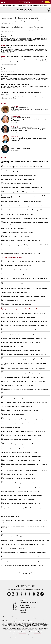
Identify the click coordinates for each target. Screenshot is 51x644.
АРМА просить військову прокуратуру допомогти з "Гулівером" (20, 444)
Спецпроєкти (36, 6)
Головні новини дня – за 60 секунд (12, 536)
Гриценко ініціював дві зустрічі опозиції (13, 532)
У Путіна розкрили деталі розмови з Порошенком (16, 292)
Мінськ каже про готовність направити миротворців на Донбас (20, 411)
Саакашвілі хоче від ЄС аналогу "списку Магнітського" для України (21, 253)
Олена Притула (23, 633)
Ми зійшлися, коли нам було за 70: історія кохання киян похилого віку (23, 46)
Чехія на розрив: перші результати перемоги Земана (29, 109)
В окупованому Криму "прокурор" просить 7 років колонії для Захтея (22, 557)
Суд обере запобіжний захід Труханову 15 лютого (16, 512)
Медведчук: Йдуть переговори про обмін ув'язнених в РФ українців (22, 461)
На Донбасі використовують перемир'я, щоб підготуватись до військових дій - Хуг (25, 465)
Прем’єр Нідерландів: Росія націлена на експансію (16, 237)
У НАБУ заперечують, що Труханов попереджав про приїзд (19, 452)
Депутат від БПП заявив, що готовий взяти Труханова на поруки (21, 561)
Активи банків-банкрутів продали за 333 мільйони (16, 171)
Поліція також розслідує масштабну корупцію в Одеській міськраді (21, 351)
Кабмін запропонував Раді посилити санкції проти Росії (18, 317)
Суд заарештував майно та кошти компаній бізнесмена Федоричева (22, 330)
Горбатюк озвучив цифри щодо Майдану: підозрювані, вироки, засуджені (24, 419)
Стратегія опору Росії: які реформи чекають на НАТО (20, 18)
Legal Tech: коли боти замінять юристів (15, 84)
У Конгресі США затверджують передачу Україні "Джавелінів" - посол (22, 423)
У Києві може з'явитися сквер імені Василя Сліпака (16, 249)
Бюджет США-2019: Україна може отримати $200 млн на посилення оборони (25, 218)
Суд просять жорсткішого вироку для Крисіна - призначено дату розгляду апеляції (24, 364)
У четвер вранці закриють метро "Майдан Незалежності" (18, 448)
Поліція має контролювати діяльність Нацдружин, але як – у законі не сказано (30, 130)
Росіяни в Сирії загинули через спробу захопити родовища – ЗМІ (21, 241)
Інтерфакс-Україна (17, 621)
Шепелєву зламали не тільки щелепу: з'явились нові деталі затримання (23, 274)
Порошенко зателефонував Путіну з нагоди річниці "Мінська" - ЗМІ (22, 167)
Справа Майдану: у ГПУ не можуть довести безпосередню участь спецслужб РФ (25, 390)
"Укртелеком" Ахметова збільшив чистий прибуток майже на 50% (21, 504)
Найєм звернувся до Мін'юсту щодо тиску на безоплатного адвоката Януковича (25, 540)
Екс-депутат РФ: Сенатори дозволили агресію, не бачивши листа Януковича (24, 321)
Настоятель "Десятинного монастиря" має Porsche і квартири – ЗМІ (22, 210)
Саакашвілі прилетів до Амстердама (12, 346)
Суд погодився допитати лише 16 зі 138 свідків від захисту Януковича (22, 377)
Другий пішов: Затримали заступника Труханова (16, 305)
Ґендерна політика (25, 606)
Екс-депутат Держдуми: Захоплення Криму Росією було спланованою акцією (24, 326)
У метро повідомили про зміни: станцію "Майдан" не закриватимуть (22, 508)
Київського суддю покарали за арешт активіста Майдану (18, 175)
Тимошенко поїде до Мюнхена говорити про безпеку (17, 232)
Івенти (24, 6)
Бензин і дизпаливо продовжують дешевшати (15, 398)
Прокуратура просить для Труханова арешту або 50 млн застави (21, 456)
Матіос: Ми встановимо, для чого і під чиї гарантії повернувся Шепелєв (23, 76)
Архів (46, 6)
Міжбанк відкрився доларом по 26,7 (12, 284)
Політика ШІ (23, 604)
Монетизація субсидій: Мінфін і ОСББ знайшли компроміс (18, 301)
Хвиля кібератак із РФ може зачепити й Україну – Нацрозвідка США (22, 188)
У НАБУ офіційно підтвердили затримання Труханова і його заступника (23, 369)
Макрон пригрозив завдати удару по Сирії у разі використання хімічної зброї (25, 245)
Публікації (8, 6)
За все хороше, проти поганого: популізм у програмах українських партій (25, 36)
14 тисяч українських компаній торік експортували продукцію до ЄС (22, 206)
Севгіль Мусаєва (38, 632)
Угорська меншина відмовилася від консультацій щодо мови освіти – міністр (24, 338)
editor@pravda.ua (38, 633)
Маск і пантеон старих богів (21, 149)
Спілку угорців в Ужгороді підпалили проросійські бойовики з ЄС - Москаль (24, 470)
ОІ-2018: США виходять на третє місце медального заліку (18, 479)
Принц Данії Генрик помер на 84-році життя (15, 228)
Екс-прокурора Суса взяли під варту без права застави (18, 179)
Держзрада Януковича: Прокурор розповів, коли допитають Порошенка (23, 262)
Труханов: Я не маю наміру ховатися (12, 415)
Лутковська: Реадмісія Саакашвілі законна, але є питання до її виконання (24, 553)
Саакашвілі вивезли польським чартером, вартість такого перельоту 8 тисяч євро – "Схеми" (25, 162)
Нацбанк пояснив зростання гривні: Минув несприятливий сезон (21, 436)
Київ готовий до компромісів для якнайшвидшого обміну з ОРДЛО (21, 487)
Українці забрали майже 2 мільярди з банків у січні (17, 183)
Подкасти (29, 6)
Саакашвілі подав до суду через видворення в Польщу (18, 334)
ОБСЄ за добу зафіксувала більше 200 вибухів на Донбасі (18, 192)
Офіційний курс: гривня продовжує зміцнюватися (16, 266)
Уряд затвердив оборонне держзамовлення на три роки (18, 406)
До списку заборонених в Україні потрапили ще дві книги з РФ (20, 491)
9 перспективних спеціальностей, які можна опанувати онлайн (24, 68)
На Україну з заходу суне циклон (11, 427)
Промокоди (23, 612)
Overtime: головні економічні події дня (13, 548)
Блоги (42, 6)
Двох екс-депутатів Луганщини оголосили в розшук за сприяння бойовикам (24, 402)
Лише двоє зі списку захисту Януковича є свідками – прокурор (20, 394)
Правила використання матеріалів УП (29, 602)
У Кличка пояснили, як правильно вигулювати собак (17, 385)
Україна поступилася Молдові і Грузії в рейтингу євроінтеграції (20, 270)
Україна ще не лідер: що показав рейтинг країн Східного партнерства (21, 93)
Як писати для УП (24, 609)
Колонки (14, 6)
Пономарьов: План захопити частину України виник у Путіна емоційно (23, 359)
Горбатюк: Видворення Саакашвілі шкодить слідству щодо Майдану (22, 373)
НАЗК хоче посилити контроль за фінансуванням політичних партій (22, 202)
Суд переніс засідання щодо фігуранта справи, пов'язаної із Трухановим (23, 565)
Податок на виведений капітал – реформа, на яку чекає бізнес (28, 120)
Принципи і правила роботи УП (28, 607)
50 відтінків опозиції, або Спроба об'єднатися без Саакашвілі (23, 27)
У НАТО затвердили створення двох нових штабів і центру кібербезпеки (23, 544)
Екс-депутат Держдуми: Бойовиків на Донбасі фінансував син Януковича (23, 381)
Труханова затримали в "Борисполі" (12, 257)
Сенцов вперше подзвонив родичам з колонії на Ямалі (18, 475)
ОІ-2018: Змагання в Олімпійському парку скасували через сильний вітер (23, 313)
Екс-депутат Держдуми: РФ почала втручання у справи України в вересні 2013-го (25, 279)
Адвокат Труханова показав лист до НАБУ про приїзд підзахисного (22, 495)
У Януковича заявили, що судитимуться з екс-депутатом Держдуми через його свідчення (25, 521)
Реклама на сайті (24, 599)
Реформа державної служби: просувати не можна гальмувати (29, 140)
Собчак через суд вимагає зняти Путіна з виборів (16, 440)
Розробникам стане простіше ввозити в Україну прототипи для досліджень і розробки (24, 527)
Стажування (23, 611)
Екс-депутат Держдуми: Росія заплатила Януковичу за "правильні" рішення (24, 288)
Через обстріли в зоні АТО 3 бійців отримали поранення (18, 500)
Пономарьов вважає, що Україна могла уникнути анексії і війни (20, 342)
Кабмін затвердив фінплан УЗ (10, 516)
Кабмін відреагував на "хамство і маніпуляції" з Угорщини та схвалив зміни (24, 355)
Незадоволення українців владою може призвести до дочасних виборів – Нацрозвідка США (24, 197)
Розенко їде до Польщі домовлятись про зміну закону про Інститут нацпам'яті (25, 431)
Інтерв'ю (20, 6)
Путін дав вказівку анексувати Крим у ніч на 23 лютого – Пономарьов (23, 309)
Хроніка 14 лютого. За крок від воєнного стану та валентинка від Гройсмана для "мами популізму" (25, 223)
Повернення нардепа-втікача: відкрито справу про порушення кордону (23, 296)
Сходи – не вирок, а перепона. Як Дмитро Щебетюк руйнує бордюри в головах (24, 57)
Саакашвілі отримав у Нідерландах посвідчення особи (18, 483)
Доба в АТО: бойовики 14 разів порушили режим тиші (17, 214)
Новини (3, 6)
